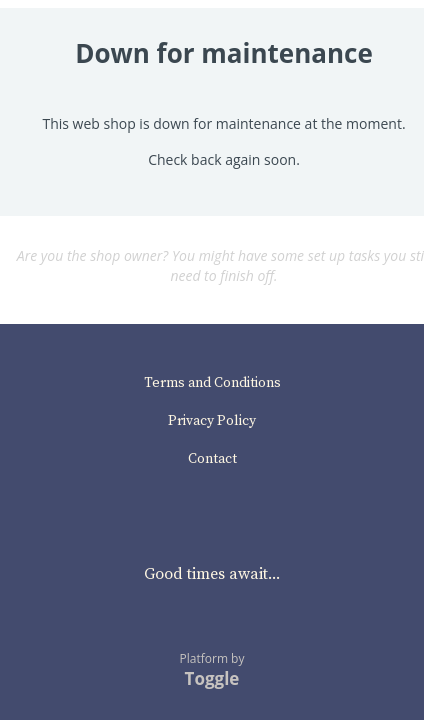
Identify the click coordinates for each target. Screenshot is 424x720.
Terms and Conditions (212, 383)
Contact (212, 459)
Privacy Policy (212, 421)
